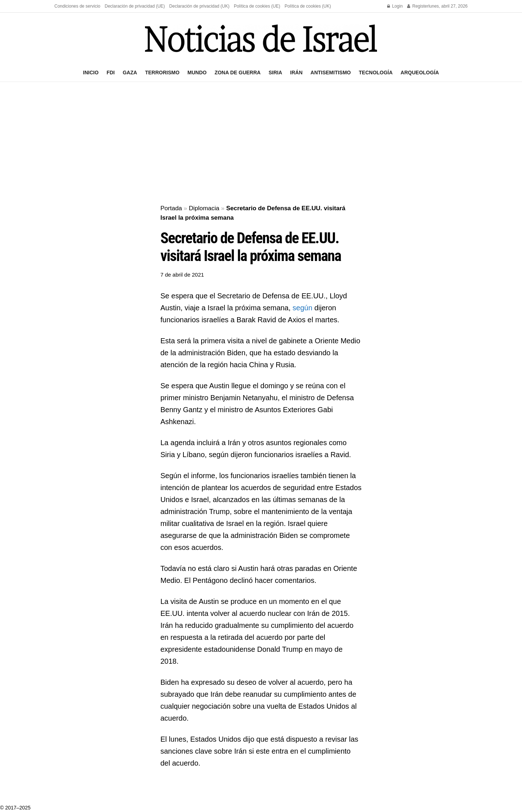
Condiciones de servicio (77, 6)
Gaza (130, 72)
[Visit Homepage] (261, 38)
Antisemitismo (331, 72)
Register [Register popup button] (418, 6)
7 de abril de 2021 (182, 275)
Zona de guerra (238, 72)
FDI (111, 72)
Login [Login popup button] (395, 6)
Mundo (197, 72)
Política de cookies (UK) (308, 6)
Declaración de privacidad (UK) (199, 6)
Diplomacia (204, 208)
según (303, 308)
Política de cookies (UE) (257, 6)
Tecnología (376, 72)
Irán (296, 72)
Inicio (91, 72)
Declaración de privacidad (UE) (135, 6)
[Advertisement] (261, 144)
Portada (171, 208)
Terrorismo (162, 72)
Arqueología (420, 72)
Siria (275, 72)
